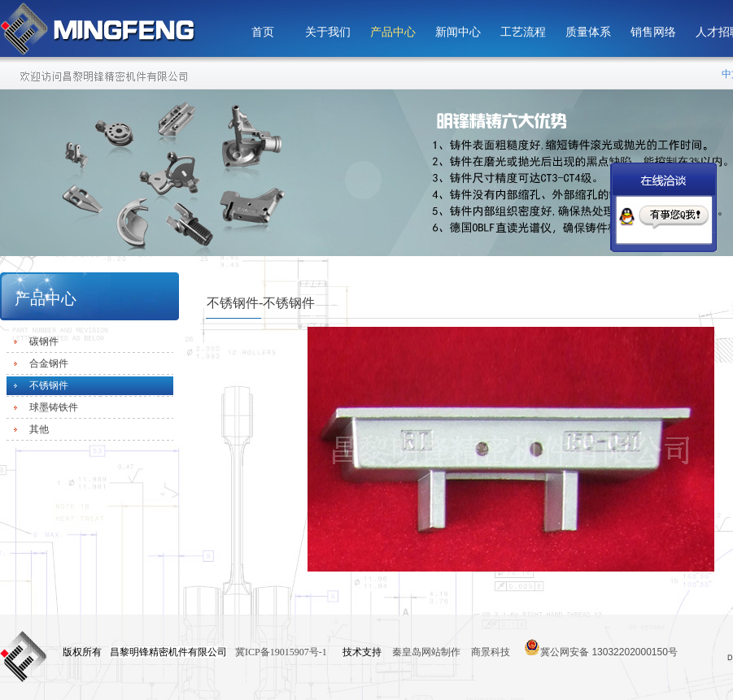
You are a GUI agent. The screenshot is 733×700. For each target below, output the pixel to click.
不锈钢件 (49, 385)
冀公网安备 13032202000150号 (601, 647)
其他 (39, 429)
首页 (263, 32)
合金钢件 (49, 363)
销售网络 (653, 32)
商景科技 (491, 652)
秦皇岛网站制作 (428, 652)
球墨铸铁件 (54, 407)
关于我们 (328, 32)
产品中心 (393, 32)
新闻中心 (458, 32)
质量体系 (588, 32)
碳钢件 (44, 341)
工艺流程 (523, 32)
